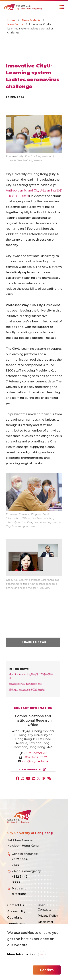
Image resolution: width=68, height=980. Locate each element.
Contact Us (16, 905)
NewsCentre (15, 24)
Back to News (35, 642)
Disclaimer (46, 922)
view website (33, 770)
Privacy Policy (48, 916)
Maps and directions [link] (19, 891)
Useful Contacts (45, 907)
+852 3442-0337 (35, 757)
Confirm (47, 970)
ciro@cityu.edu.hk (35, 761)
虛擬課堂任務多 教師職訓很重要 (25, 684)
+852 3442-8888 (20, 879)
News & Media (31, 20)
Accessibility (16, 911)
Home (11, 20)
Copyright (15, 918)
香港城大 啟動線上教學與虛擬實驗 (27, 690)
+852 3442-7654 (20, 862)
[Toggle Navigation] (62, 7)
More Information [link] (21, 954)
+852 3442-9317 (35, 753)
